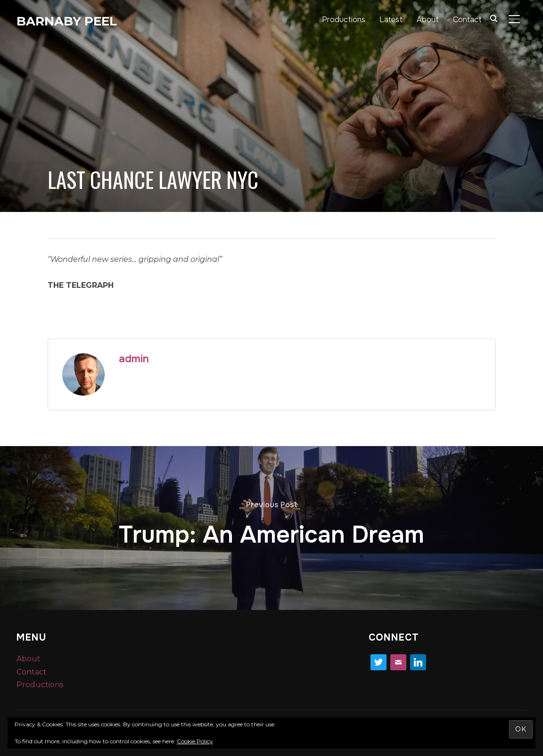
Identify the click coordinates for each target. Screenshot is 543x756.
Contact (467, 20)
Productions (344, 20)
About (428, 20)
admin (134, 359)
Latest (391, 20)
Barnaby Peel (67, 21)
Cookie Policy (195, 741)
